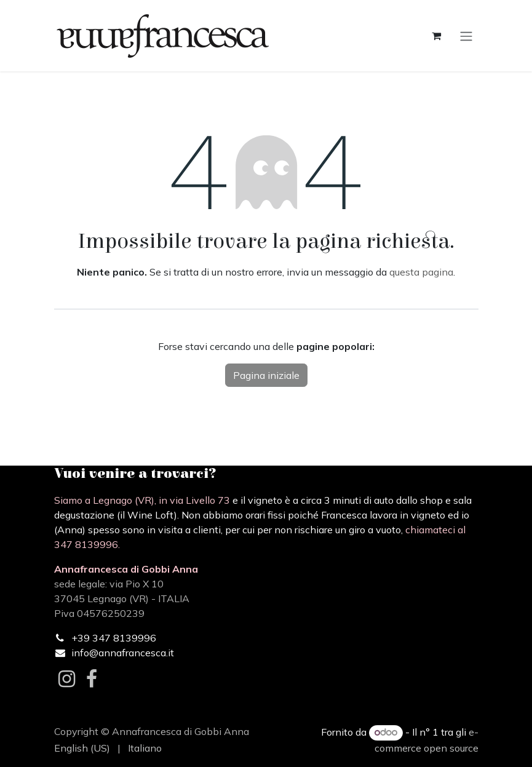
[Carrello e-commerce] (437, 36)
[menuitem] (82, 748)
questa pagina (421, 272)
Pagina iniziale (266, 375)
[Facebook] (92, 679)
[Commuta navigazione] (466, 36)
